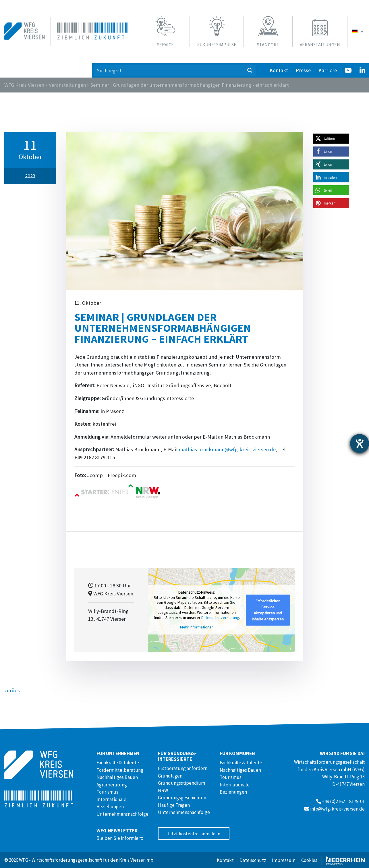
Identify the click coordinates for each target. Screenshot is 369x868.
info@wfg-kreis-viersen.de (337, 809)
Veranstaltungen (67, 85)
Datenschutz (253, 860)
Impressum (284, 860)
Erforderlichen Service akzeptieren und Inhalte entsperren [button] (268, 610)
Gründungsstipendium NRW (181, 787)
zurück (12, 690)
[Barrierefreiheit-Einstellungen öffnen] (360, 443)
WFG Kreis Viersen (24, 85)
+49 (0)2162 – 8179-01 (343, 801)
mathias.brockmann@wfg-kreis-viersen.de (227, 449)
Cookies (309, 860)
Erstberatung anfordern (183, 768)
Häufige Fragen (174, 805)
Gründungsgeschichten (182, 798)
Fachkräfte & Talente (118, 763)
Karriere (328, 70)
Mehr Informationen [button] (197, 627)
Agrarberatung (112, 785)
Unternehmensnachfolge (122, 814)
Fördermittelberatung (120, 770)
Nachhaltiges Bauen (117, 777)
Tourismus (107, 792)
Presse (303, 70)
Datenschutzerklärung (220, 618)
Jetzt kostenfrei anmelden (194, 834)
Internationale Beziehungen (111, 803)
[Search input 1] (169, 70)
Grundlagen (170, 776)
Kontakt (279, 70)
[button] (331, 139)
